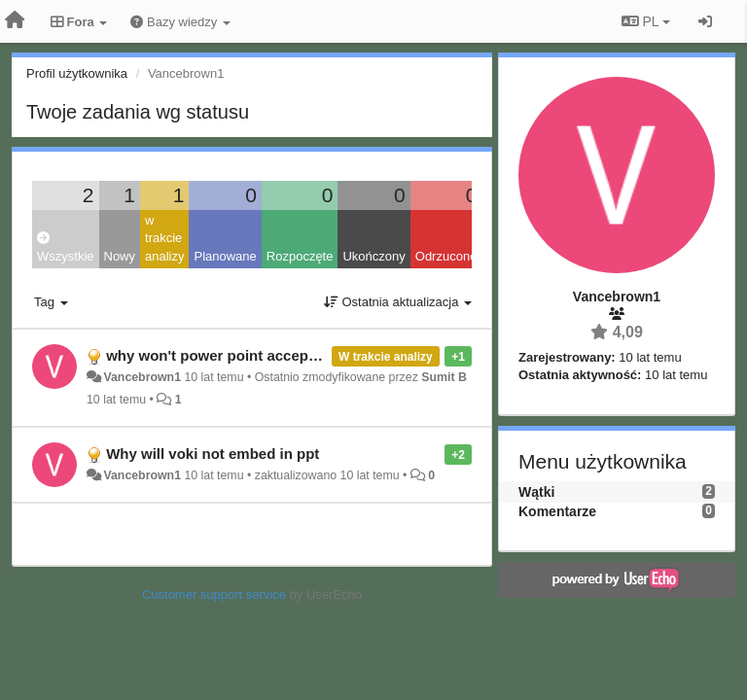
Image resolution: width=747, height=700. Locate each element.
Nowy (120, 256)
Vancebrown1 (142, 377)
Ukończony (373, 256)
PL (646, 21)
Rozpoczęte (300, 256)
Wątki (536, 492)
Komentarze (557, 511)
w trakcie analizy (164, 238)
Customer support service (214, 595)
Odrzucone (446, 256)
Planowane (225, 256)
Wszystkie (66, 247)
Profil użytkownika (77, 73)
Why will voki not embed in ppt (213, 454)
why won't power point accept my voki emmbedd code (294, 355)
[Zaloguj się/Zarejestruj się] (705, 21)
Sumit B (444, 377)
